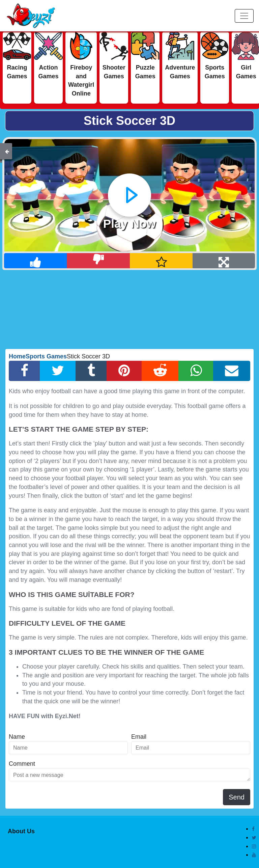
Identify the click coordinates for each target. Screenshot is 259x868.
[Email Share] (232, 371)
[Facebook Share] (24, 371)
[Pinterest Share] (124, 371)
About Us (21, 831)
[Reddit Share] (160, 371)
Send (237, 797)
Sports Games (46, 356)
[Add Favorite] (161, 261)
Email (139, 737)
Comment (22, 764)
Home (17, 356)
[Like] (36, 261)
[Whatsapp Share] (196, 371)
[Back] (7, 151)
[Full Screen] (224, 261)
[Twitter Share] (58, 371)
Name (17, 737)
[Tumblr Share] (91, 371)
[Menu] (244, 16)
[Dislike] (98, 261)
